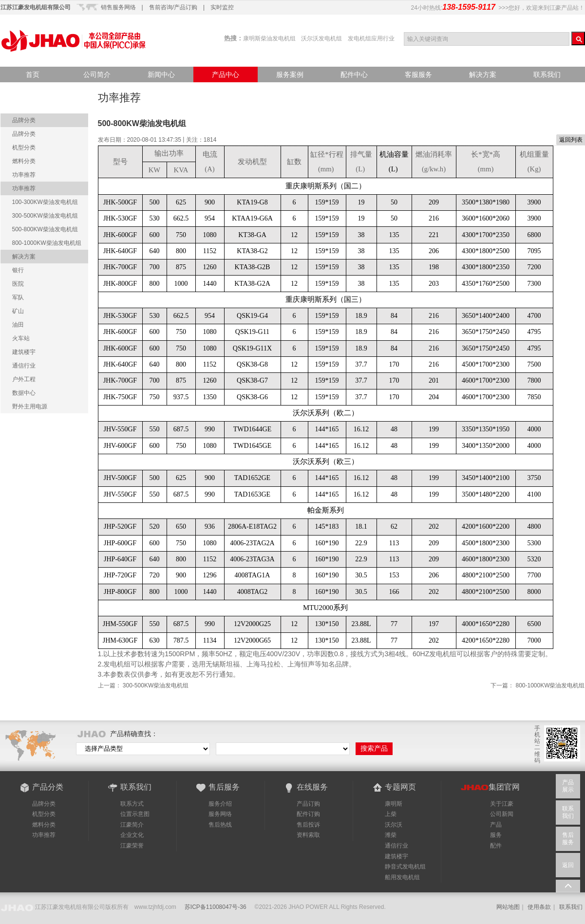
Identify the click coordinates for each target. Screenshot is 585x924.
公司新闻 (502, 814)
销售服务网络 (118, 7)
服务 (496, 835)
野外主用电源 (30, 407)
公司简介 (97, 74)
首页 (33, 74)
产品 (496, 825)
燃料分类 (24, 161)
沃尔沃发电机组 (321, 38)
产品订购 (308, 804)
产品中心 (226, 74)
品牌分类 (24, 120)
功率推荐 (24, 175)
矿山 (18, 311)
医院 (18, 284)
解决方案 (483, 74)
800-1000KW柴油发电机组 (550, 685)
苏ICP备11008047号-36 (216, 907)
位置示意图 (135, 814)
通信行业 (24, 366)
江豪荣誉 (132, 846)
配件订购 (308, 814)
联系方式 (132, 804)
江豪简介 (132, 825)
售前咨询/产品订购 (173, 7)
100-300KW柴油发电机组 (45, 202)
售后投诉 (308, 825)
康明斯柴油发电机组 (269, 38)
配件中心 (354, 74)
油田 (18, 325)
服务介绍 (220, 804)
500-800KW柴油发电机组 (45, 229)
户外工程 (24, 379)
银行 (18, 270)
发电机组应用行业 (371, 38)
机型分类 (24, 148)
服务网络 (220, 814)
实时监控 (222, 7)
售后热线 (220, 825)
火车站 (21, 338)
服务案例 (290, 74)
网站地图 (508, 907)
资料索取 (308, 835)
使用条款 (539, 907)
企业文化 (132, 835)
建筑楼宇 (24, 352)
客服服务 (418, 74)
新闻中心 (161, 74)
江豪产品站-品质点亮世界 (74, 41)
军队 (18, 297)
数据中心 (24, 393)
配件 (496, 846)
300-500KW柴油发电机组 (156, 685)
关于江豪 (502, 804)
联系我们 (547, 74)
